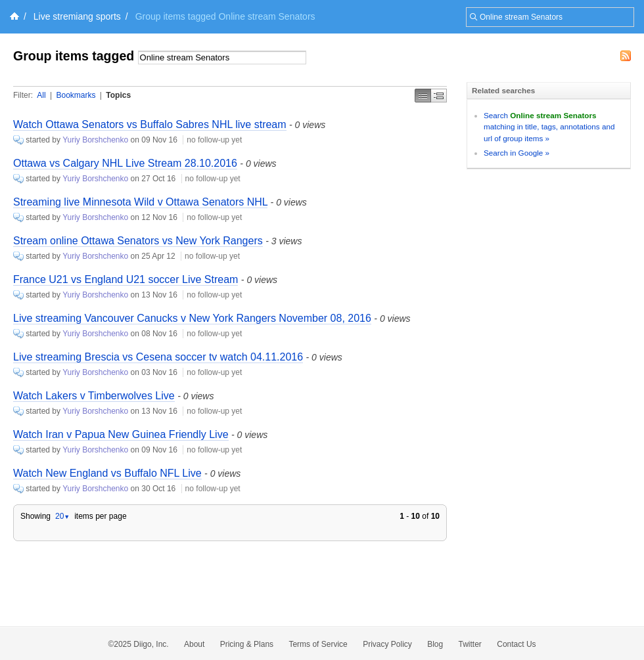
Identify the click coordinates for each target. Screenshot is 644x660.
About (194, 644)
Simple (423, 96)
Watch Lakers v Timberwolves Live (94, 396)
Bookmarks (76, 95)
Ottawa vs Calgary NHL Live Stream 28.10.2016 (125, 163)
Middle (439, 96)
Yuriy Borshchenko (95, 140)
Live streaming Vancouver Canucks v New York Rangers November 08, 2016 (192, 318)
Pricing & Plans (247, 644)
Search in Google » (517, 153)
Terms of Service (318, 644)
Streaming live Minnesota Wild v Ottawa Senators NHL (140, 202)
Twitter (470, 644)
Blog (435, 644)
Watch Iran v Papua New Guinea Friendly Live (121, 434)
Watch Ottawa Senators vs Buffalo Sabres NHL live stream (150, 124)
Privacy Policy (387, 644)
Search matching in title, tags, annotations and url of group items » (549, 127)
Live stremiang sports (77, 16)
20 (62, 516)
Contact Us (516, 644)
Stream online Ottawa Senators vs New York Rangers (138, 241)
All (41, 95)
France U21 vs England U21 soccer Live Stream (126, 279)
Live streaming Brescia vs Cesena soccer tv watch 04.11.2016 (158, 357)
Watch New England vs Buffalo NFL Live (107, 473)
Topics (118, 95)
